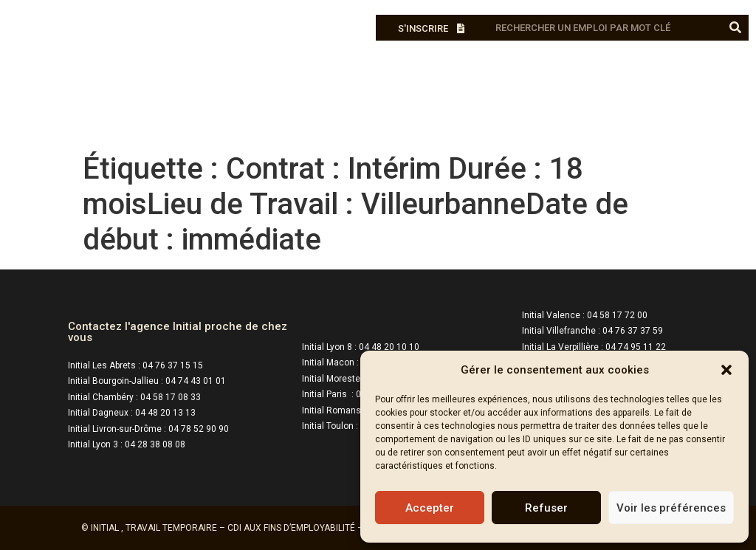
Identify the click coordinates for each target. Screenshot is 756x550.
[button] (726, 370)
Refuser (546, 508)
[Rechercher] (736, 28)
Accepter (430, 508)
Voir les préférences (671, 508)
